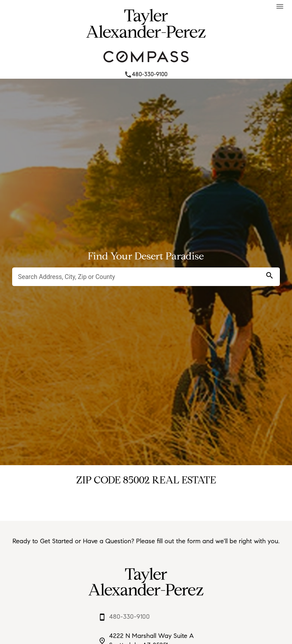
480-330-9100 (146, 74)
